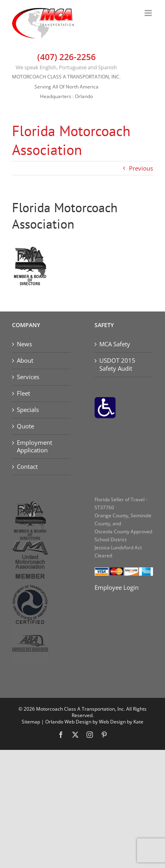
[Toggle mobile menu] (149, 13)
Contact (27, 467)
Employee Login (117, 587)
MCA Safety (115, 344)
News (24, 344)
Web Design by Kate (121, 722)
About (25, 361)
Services (28, 377)
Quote (25, 426)
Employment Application (34, 447)
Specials (28, 410)
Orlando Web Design (68, 722)
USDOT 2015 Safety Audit (117, 365)
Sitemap (31, 722)
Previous (141, 168)
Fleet (23, 393)
